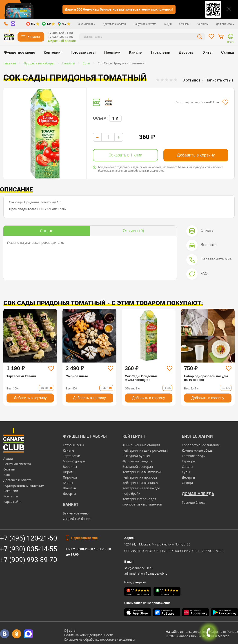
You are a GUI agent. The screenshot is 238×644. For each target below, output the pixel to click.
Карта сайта (12, 502)
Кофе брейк (131, 493)
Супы (186, 472)
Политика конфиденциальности (88, 635)
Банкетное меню (76, 513)
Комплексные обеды (198, 450)
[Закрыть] (229, 9)
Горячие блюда (194, 502)
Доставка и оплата (114, 24)
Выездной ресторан (138, 467)
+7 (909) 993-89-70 (29, 560)
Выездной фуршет (137, 456)
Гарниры (189, 461)
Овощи (187, 483)
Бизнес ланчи (197, 436)
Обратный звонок (62, 41)
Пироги (69, 472)
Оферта (70, 630)
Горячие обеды (194, 456)
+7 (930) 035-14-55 (29, 549)
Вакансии (11, 491)
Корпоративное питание (201, 445)
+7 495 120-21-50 (60, 33)
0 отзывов (191, 80)
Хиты (208, 52)
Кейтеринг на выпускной (142, 472)
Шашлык (70, 488)
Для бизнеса (225, 24)
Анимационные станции (141, 445)
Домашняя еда (198, 494)
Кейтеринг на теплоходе (141, 488)
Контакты (202, 24)
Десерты (187, 52)
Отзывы (184, 24)
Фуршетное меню (20, 52)
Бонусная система (145, 24)
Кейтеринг (53, 52)
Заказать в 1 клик (125, 155)
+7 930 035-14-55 (60, 37)
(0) (133, 231)
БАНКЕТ (71, 504)
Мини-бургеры (74, 461)
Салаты (187, 467)
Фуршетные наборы (85, 436)
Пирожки (70, 477)
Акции (168, 24)
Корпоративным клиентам (24, 485)
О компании (87, 24)
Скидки (228, 52)
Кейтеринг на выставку (140, 483)
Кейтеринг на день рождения (145, 450)
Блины (68, 483)
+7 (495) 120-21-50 (29, 538)
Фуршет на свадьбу (137, 461)
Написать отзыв (219, 80)
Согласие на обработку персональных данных (99, 639)
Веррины (70, 467)
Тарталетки (160, 52)
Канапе (135, 52)
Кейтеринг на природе (140, 477)
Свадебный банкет (77, 519)
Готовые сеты (83, 52)
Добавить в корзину (196, 155)
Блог (7, 475)
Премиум (112, 52)
